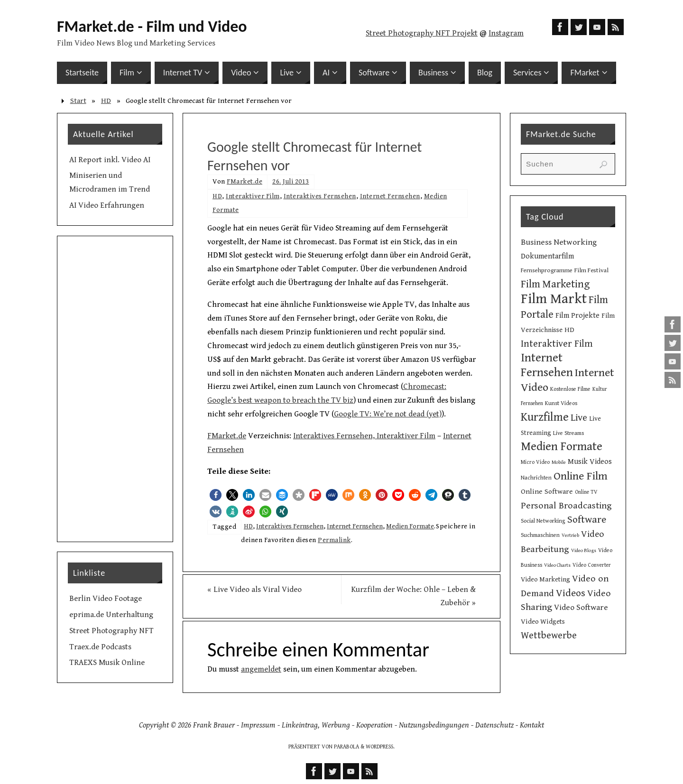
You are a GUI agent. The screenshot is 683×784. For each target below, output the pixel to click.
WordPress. (380, 747)
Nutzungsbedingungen (434, 725)
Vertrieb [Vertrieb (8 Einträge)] (570, 535)
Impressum (258, 725)
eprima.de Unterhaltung (111, 615)
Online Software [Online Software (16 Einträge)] (547, 491)
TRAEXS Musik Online (107, 663)
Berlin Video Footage (106, 599)
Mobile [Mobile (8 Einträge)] (559, 462)
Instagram (506, 33)
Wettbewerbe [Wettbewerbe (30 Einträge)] (549, 636)
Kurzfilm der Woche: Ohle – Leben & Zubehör (413, 596)
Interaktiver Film (253, 196)
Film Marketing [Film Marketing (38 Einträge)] (555, 284)
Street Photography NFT (111, 631)
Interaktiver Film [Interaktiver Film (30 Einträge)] (557, 344)
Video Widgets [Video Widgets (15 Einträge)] (543, 622)
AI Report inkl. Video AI (110, 160)
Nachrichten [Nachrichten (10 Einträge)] (536, 478)
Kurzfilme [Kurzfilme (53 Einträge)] (545, 417)
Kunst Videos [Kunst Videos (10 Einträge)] (561, 403)
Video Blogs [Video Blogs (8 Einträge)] (584, 551)
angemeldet (261, 669)
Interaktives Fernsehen (320, 196)
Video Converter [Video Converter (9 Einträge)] (592, 565)
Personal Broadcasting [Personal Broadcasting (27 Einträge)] (566, 506)
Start (78, 101)
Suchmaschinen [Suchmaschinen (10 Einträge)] (540, 535)
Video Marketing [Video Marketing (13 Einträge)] (545, 580)
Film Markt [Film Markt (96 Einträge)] (554, 299)
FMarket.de (245, 181)
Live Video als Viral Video (254, 590)
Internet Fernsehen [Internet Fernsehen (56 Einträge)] (547, 365)
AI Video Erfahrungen (107, 205)
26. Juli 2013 (291, 181)
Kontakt (532, 725)
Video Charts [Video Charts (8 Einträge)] (557, 565)
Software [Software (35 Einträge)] (587, 520)
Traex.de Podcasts (100, 647)
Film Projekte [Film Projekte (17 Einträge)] (577, 316)
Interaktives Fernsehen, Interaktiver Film (364, 436)
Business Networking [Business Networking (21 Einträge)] (559, 242)
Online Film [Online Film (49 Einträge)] (581, 476)
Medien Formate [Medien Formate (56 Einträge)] (562, 447)
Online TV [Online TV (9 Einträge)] (586, 492)
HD (106, 101)
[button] (216, 495)
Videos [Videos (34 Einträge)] (571, 593)
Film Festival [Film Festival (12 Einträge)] (591, 270)
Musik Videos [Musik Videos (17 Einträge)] (590, 462)
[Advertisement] (115, 389)
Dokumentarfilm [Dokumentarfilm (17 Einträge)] (547, 256)
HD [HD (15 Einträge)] (569, 330)
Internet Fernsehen (390, 196)
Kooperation (374, 725)
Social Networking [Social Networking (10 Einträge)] (543, 521)
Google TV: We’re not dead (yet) (388, 414)
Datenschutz (494, 725)
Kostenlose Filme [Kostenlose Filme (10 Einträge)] (570, 389)
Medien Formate (410, 526)
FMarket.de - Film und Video (152, 27)
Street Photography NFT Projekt (422, 33)
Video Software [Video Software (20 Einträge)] (581, 608)
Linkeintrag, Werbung (316, 725)
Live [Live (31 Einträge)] (579, 418)
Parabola (346, 747)
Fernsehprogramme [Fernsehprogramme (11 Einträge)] (547, 271)
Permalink (334, 540)
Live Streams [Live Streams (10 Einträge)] (568, 433)
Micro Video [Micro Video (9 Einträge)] (535, 462)
